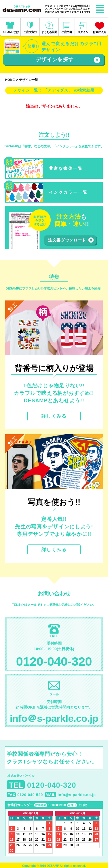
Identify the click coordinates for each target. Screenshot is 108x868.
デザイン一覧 (29, 80)
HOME (10, 80)
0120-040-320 (54, 661)
